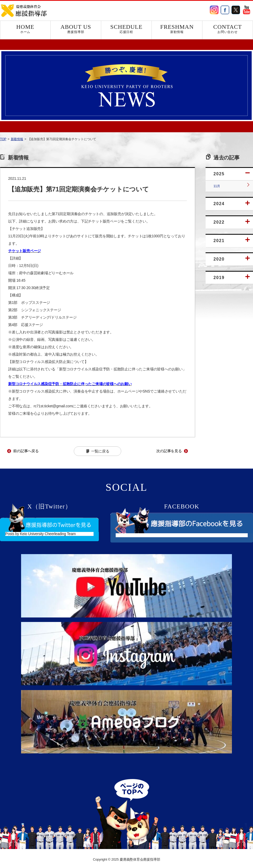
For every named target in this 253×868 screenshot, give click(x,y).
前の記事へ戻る (26, 451)
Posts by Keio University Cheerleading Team (40, 534)
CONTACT (228, 29)
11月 (217, 186)
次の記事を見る (169, 451)
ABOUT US (76, 29)
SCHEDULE (126, 29)
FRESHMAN (177, 29)
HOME (25, 29)
